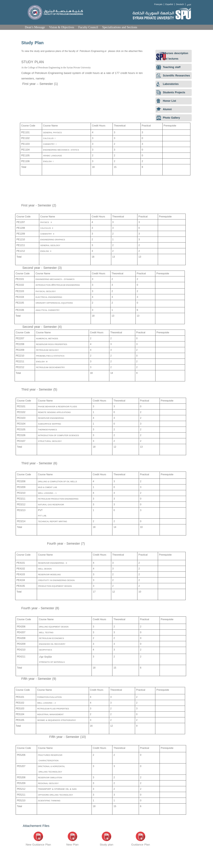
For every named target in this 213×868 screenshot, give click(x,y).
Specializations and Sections (120, 27)
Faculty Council (88, 27)
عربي (189, 4)
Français (158, 4)
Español (169, 4)
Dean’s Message (35, 27)
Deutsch (180, 4)
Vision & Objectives (62, 27)
